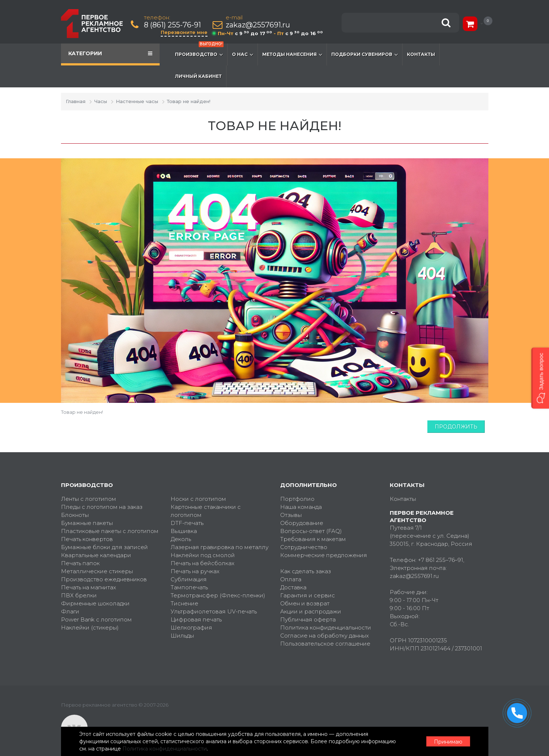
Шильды (182, 636)
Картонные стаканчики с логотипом (206, 511)
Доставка (293, 587)
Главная (76, 101)
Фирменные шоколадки (95, 603)
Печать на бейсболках (203, 563)
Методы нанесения (292, 54)
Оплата (291, 579)
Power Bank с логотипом (96, 619)
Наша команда (301, 507)
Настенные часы (137, 101)
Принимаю (448, 742)
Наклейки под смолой (203, 555)
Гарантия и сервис (308, 595)
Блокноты (75, 515)
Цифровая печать (196, 619)
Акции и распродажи (311, 611)
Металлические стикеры (97, 571)
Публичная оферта (308, 619)
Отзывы (291, 515)
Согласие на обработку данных (325, 636)
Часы (101, 101)
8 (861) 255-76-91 (172, 25)
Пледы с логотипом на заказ (102, 507)
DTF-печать (187, 523)
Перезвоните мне (184, 32)
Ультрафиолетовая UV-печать (214, 611)
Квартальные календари (96, 555)
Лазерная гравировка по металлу (220, 547)
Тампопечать (189, 587)
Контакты (421, 54)
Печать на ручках (195, 571)
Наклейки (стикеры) (90, 628)
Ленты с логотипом (89, 499)
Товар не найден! (189, 101)
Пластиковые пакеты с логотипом (110, 531)
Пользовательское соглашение (325, 644)
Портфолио (297, 499)
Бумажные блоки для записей (104, 547)
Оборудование (302, 523)
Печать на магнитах (89, 587)
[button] (540, 378)
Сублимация (189, 579)
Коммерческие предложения (324, 555)
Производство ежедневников (104, 579)
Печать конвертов (87, 539)
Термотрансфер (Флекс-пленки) (218, 595)
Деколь (181, 539)
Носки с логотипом (198, 499)
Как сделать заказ (306, 571)
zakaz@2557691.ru (258, 25)
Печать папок (80, 563)
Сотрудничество (304, 547)
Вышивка (184, 531)
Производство (199, 51)
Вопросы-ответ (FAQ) (311, 531)
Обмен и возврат (305, 603)
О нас (243, 54)
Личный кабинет (198, 76)
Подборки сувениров (365, 54)
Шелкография (191, 628)
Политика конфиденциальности (326, 628)
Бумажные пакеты (87, 523)
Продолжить (456, 427)
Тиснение (184, 603)
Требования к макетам (313, 539)
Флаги (70, 611)
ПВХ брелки (79, 595)
